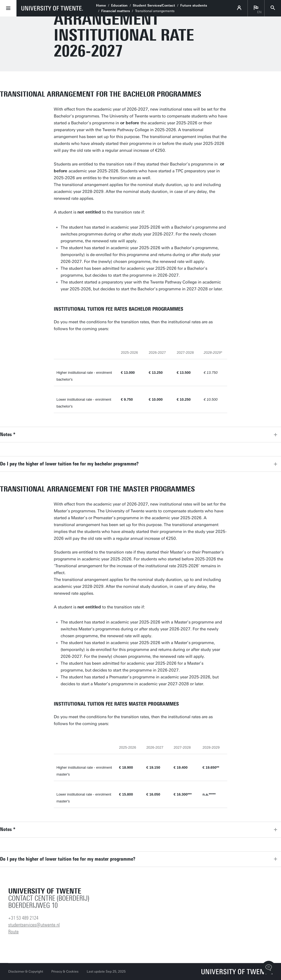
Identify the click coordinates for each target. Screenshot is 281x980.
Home (101, 5)
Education (119, 5)
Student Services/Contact (154, 5)
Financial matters (116, 11)
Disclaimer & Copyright (26, 971)
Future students (194, 5)
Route (13, 932)
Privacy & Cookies (65, 971)
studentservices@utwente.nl (34, 925)
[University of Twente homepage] (52, 8)
